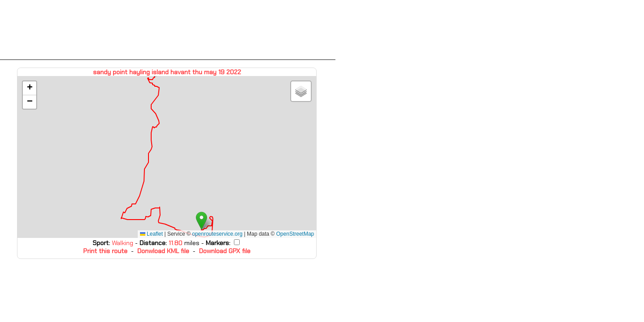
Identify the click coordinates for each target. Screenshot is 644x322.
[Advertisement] (168, 30)
